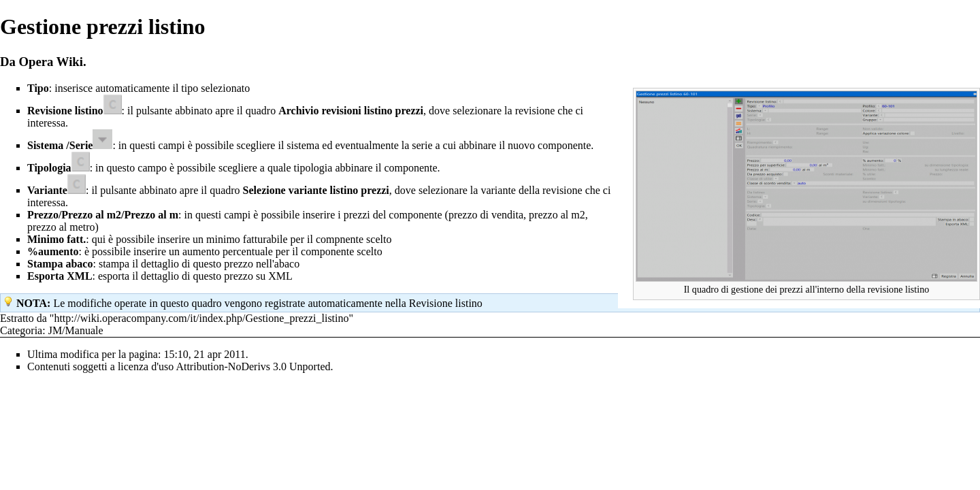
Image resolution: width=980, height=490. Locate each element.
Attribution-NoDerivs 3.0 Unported (253, 366)
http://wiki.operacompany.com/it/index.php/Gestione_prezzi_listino (201, 318)
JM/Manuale (76, 330)
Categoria (21, 330)
